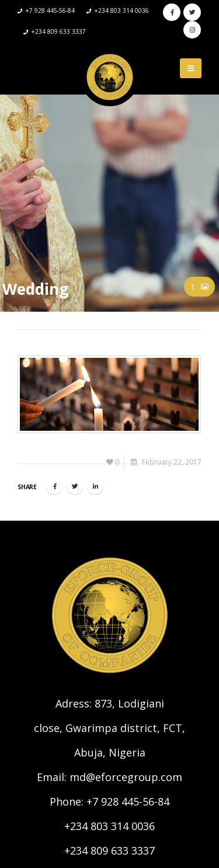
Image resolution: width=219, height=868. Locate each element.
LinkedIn (95, 486)
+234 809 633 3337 (109, 850)
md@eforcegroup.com (126, 777)
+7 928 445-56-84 (128, 801)
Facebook (54, 486)
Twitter (75, 486)
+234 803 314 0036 (109, 826)
